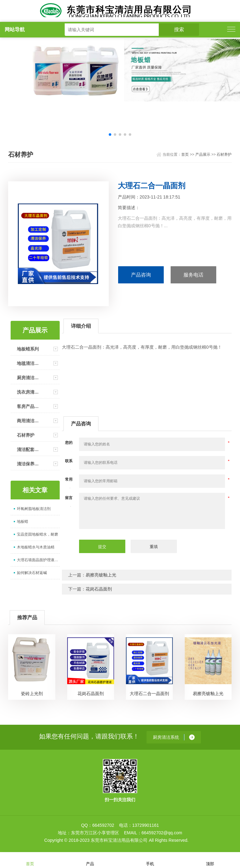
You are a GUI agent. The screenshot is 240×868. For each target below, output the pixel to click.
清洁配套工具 (30, 449)
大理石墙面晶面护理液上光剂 (38, 560)
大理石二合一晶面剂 (149, 694)
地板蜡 (22, 522)
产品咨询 (141, 275)
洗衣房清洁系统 (30, 392)
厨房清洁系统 (30, 378)
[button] (110, 135)
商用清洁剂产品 (30, 421)
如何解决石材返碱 (32, 573)
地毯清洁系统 (30, 363)
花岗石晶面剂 (99, 589)
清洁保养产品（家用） (30, 464)
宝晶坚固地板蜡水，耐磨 (37, 534)
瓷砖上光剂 (32, 694)
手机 (150, 860)
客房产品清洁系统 (30, 406)
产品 (90, 860)
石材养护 (224, 154)
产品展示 (203, 154)
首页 (185, 154)
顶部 (210, 860)
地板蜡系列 (28, 349)
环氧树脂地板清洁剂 (34, 509)
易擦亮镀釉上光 (101, 575)
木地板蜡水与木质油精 (36, 547)
